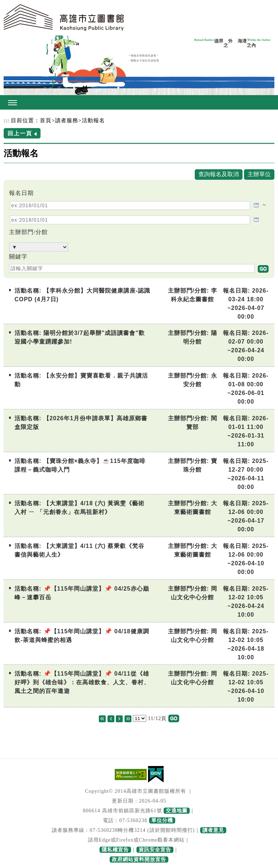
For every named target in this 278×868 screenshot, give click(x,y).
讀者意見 (213, 830)
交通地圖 (177, 811)
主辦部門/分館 (28, 232)
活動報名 (93, 120)
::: (7, 120)
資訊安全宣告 (155, 850)
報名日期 (21, 193)
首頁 (46, 120)
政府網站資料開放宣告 (139, 860)
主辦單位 (259, 174)
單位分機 (162, 820)
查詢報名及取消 (219, 174)
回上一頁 (20, 133)
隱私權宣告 (115, 850)
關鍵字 (18, 257)
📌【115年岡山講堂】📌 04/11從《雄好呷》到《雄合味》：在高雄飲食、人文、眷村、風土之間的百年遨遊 (82, 682)
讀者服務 (67, 120)
